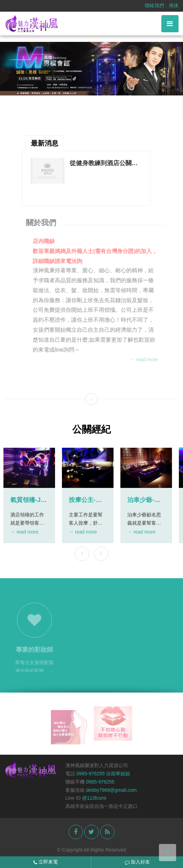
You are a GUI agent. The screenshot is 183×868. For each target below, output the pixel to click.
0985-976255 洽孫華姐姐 (103, 774)
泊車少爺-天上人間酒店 (144, 500)
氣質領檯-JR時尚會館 (28, 500)
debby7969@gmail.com (111, 790)
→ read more (146, 359)
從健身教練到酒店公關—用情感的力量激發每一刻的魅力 (104, 163)
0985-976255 (100, 782)
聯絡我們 (154, 5)
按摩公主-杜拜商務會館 (85, 500)
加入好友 (138, 862)
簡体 (174, 5)
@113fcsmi (94, 798)
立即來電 (46, 862)
